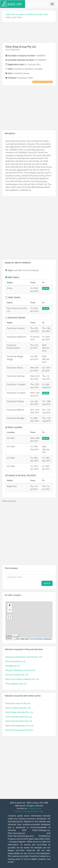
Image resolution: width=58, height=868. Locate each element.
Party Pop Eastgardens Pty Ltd (19, 726)
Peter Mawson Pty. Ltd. (16, 684)
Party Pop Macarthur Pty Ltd (19, 721)
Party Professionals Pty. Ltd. (18, 708)
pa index (39, 14)
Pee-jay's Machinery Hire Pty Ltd (20, 670)
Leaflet (17, 639)
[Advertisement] (29, 32)
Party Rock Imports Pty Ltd (18, 703)
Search (47, 583)
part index (17, 17)
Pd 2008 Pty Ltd (13, 666)
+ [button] (10, 606)
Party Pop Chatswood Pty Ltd (19, 730)
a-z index (20, 14)
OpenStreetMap (37, 639)
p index (30, 14)
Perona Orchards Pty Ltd (17, 675)
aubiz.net (10, 14)
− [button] (10, 610)
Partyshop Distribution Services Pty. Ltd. (24, 657)
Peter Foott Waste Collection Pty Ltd (22, 679)
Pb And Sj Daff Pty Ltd (15, 661)
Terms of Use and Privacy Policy (29, 811)
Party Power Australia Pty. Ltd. (19, 712)
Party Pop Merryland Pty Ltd (19, 717)
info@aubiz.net (34, 808)
